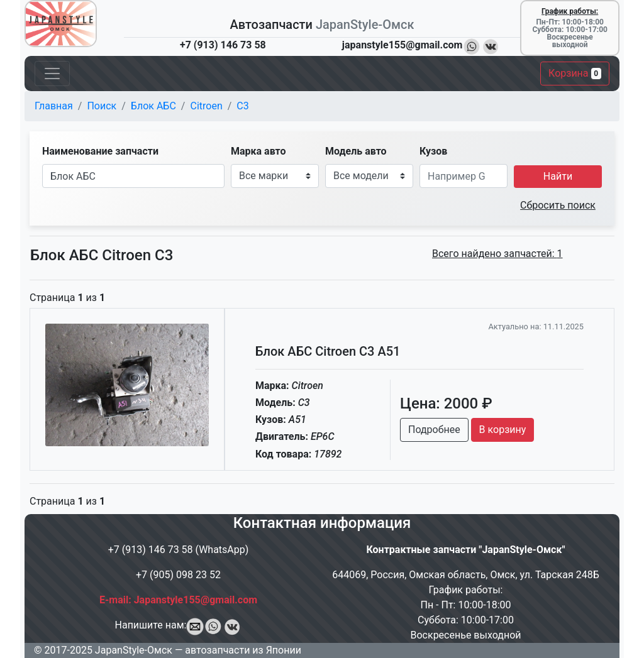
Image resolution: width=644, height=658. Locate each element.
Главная (54, 106)
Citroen (206, 106)
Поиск (102, 106)
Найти (558, 176)
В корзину (503, 430)
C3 (242, 106)
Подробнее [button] (434, 430)
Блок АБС (153, 106)
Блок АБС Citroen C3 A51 (328, 351)
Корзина (575, 73)
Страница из (67, 298)
